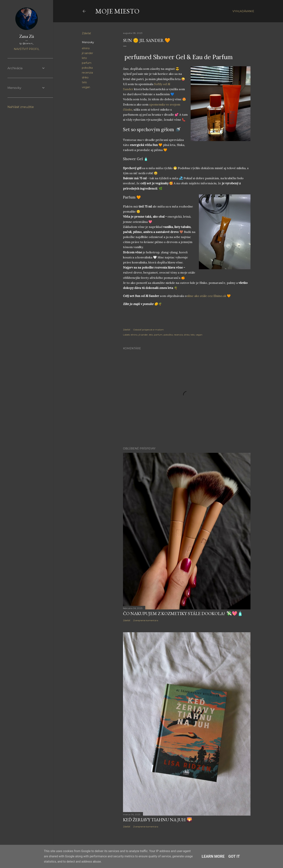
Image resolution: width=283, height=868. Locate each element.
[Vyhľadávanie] (243, 11)
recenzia (87, 73)
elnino (86, 48)
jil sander (87, 53)
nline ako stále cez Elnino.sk (206, 296)
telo (84, 82)
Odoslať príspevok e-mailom (148, 330)
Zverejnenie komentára (146, 620)
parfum (87, 63)
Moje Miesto (117, 11)
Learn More (213, 856)
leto (84, 58)
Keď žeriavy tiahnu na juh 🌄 (158, 820)
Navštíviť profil (27, 49)
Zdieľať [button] (86, 33)
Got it (234, 856)
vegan (86, 87)
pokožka (87, 68)
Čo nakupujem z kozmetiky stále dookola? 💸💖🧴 (183, 613)
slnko (85, 77)
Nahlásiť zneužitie (21, 107)
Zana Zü (27, 36)
